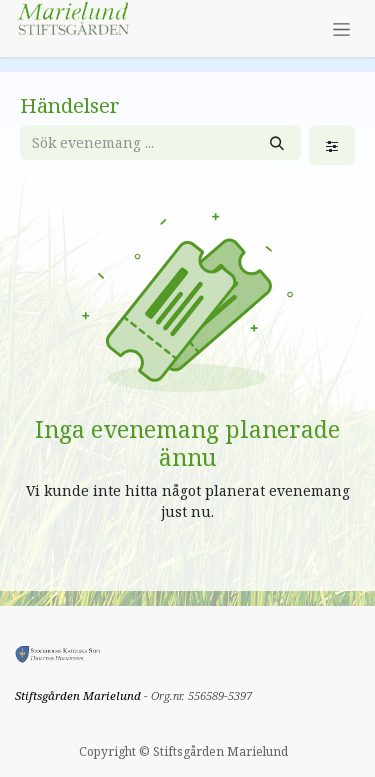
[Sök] (277, 142)
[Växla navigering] (341, 28)
